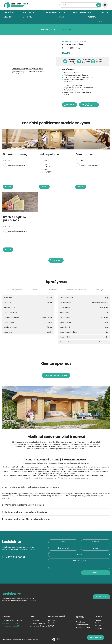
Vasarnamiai (51, 12)
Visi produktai (92, 15)
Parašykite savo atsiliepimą (56, 375)
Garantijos (99, 628)
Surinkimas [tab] (53, 290)
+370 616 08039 (13, 557)
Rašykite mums (102, 597)
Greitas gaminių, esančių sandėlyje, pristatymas (26, 519)
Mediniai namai (62, 15)
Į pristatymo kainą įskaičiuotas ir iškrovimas (24, 512)
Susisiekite (96, 637)
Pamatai (98, 620)
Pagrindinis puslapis (48, 29)
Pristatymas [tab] (101, 290)
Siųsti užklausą (87, 105)
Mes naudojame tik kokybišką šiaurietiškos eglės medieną (30, 487)
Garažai (82, 12)
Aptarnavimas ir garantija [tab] (77, 290)
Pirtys (74, 12)
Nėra (10, 160)
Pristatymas (81, 622)
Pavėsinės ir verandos (9, 15)
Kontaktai (104, 22)
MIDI (48, 171)
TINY (48, 166)
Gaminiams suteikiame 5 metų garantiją (23, 505)
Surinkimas (99, 623)
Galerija (104, 12)
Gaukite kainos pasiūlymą (18, 165)
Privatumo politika (83, 625)
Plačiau (8, 187)
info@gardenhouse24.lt (11, 626)
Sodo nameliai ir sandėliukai (29, 15)
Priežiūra (98, 626)
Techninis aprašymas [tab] (15, 290)
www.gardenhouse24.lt (11, 623)
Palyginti (70, 105)
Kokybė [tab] (36, 290)
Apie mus (52, 620)
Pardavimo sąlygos (83, 627)
